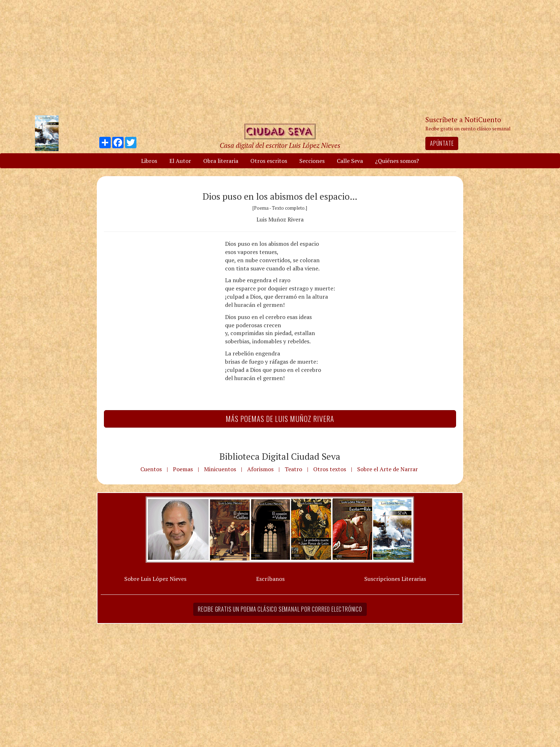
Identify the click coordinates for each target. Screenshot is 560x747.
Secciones (312, 161)
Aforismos (260, 469)
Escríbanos (270, 579)
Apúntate (442, 143)
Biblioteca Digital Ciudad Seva (280, 456)
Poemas (183, 469)
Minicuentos (220, 469)
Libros (149, 161)
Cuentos (151, 469)
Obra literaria (221, 161)
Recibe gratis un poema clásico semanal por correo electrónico (280, 609)
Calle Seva (350, 161)
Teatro (293, 469)
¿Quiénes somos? (397, 161)
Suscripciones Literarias (395, 579)
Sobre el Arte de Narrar (387, 469)
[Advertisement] (280, 57)
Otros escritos (269, 161)
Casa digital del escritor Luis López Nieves (280, 145)
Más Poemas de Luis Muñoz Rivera (280, 419)
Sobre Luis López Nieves (155, 579)
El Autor (180, 161)
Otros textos (330, 469)
